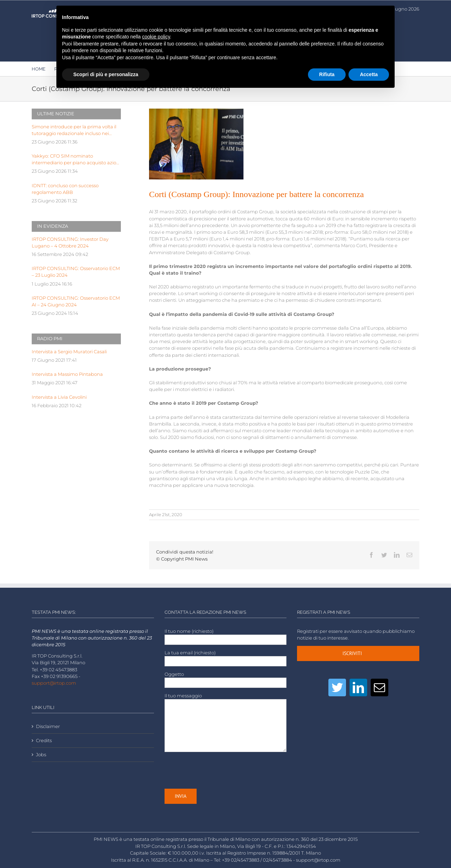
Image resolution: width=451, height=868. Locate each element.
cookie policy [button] (156, 37)
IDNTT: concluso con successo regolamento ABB (65, 189)
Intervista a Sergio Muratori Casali (69, 352)
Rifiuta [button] (327, 74)
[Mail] (379, 687)
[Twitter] (337, 687)
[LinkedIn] (358, 687)
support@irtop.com (54, 683)
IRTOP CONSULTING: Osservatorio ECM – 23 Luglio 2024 (76, 272)
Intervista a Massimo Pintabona (67, 374)
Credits (44, 741)
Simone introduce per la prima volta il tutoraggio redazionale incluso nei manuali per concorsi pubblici (74, 130)
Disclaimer (48, 726)
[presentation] (218, 770)
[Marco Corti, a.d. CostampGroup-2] (196, 144)
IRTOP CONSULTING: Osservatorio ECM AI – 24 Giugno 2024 (76, 301)
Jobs (41, 755)
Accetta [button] (369, 74)
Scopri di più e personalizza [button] (106, 74)
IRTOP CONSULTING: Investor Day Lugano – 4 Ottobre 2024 (70, 243)
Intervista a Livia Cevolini (59, 397)
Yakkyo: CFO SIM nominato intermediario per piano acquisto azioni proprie (76, 160)
